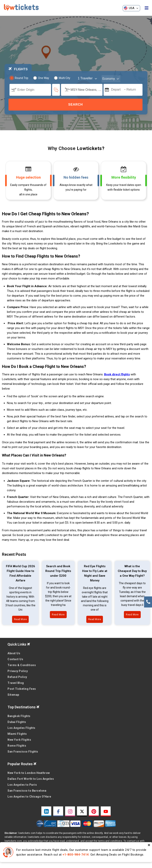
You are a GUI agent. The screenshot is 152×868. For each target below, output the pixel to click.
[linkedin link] (46, 811)
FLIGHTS (18, 69)
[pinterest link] (94, 811)
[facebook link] (58, 811)
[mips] (106, 89)
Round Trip (19, 78)
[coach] (88, 78)
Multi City (62, 78)
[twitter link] (82, 811)
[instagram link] (70, 811)
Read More (20, 619)
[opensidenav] (147, 8)
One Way (41, 78)
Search (76, 105)
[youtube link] (106, 811)
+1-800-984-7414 (76, 855)
